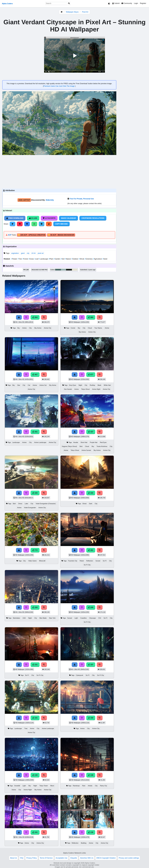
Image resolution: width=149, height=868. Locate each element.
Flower (14, 259)
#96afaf (63, 270)
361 (35, 432)
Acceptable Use (62, 858)
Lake (26, 504)
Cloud (90, 328)
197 (91, 665)
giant (23, 253)
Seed (105, 259)
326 (35, 493)
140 (35, 775)
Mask (99, 385)
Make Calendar (68, 218)
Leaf (37, 259)
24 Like (33, 218)
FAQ (22, 858)
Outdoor (75, 259)
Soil (63, 259)
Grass (31, 259)
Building (84, 843)
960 (91, 317)
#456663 (58, 270)
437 (91, 432)
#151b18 (69, 270)
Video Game (32, 561)
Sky (18, 328)
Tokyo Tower (44, 786)
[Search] (69, 3)
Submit (116, 3)
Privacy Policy (32, 858)
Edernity (50, 200)
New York (52, 618)
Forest (25, 259)
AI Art (34, 253)
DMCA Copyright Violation (106, 858)
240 (91, 607)
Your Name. (98, 328)
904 (35, 317)
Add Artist (24, 200)
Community (127, 3)
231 (35, 665)
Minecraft (42, 561)
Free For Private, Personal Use (82, 199)
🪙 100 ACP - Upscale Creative (32, 235)
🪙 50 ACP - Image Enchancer (61, 235)
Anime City (48, 328)
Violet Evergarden (30, 508)
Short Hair (84, 442)
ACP (10, 235)
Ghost (84, 504)
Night (80, 385)
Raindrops (76, 786)
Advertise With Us (87, 858)
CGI (100, 618)
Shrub (82, 259)
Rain (84, 786)
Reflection (90, 561)
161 (35, 718)
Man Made (43, 618)
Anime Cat (43, 385)
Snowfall (17, 786)
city (28, 253)
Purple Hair (94, 442)
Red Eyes (103, 442)
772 (35, 550)
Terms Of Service (46, 858)
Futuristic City (73, 561)
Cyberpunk (79, 675)
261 (91, 550)
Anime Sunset (86, 450)
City (30, 328)
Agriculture (98, 259)
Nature (68, 259)
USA (24, 618)
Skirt (81, 446)
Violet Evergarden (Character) (46, 504)
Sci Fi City (87, 565)
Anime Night (96, 389)
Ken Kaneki (68, 389)
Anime (24, 328)
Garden (57, 259)
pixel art (41, 253)
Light (76, 618)
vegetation (15, 253)
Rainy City (103, 786)
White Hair (107, 385)
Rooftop (92, 385)
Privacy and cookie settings (129, 858)
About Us (13, 858)
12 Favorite (49, 218)
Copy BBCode (62, 224)
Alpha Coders (7, 4)
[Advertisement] (59, 172)
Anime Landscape (40, 442)
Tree (20, 259)
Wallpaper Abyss (72, 12)
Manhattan (16, 618)
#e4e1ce (75, 270)
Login (136, 3)
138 (91, 775)
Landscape (44, 259)
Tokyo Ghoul (85, 389)
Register (143, 3)
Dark (91, 504)
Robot (82, 561)
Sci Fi (105, 561)
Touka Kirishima (102, 446)
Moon (52, 786)
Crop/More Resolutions (93, 218)
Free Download (15, 218)
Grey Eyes (73, 385)
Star (19, 385)
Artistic (90, 786)
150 (91, 718)
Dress (20, 504)
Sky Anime (38, 328)
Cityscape (92, 618)
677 (91, 375)
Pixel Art (85, 12)
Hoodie (76, 442)
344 (91, 493)
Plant (51, 259)
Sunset (98, 561)
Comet (73, 328)
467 (35, 375)
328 (35, 607)
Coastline (84, 618)
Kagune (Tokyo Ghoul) (69, 446)
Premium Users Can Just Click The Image (59, 86)
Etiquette (74, 858)
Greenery (89, 259)
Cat (29, 385)
